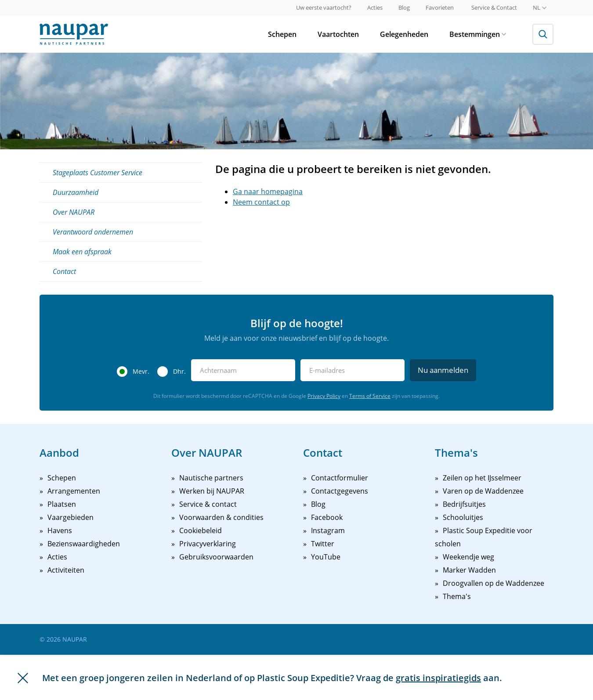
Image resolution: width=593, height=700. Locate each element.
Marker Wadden (469, 570)
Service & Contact (494, 7)
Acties (375, 7)
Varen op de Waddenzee (483, 491)
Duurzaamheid (76, 192)
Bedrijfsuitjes (464, 504)
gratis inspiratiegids (438, 678)
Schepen (282, 34)
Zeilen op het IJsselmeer (482, 478)
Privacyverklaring (208, 544)
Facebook (327, 517)
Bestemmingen (478, 34)
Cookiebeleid (201, 530)
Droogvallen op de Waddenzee (494, 583)
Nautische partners (211, 478)
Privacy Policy (324, 396)
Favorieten (440, 7)
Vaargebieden (71, 517)
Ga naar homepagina (268, 191)
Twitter (323, 544)
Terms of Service (370, 396)
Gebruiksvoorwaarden (216, 557)
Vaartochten (338, 34)
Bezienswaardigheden (84, 544)
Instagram (328, 530)
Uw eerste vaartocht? (324, 7)
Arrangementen (74, 491)
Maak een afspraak (82, 252)
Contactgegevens (340, 491)
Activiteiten (66, 570)
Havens (60, 530)
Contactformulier (340, 478)
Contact (64, 271)
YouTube (326, 557)
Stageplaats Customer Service (98, 173)
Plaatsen (62, 504)
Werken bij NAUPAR (212, 491)
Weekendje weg (468, 557)
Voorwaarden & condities (221, 517)
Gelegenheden (404, 34)
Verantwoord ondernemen (93, 232)
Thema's (457, 596)
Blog (404, 7)
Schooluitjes (463, 517)
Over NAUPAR (74, 212)
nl (540, 7)
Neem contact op (261, 202)
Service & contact (208, 504)
